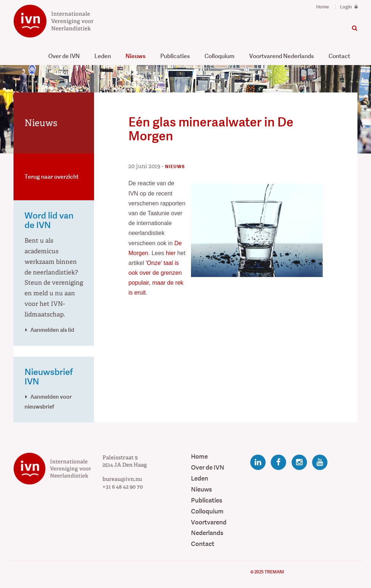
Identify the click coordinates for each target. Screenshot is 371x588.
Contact (339, 56)
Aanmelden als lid (52, 330)
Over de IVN (64, 56)
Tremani (274, 572)
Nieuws (136, 56)
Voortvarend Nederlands (282, 56)
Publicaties (175, 56)
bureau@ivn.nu (122, 479)
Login (349, 7)
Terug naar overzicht (52, 177)
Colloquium (220, 56)
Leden (103, 56)
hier (171, 253)
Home (323, 7)
